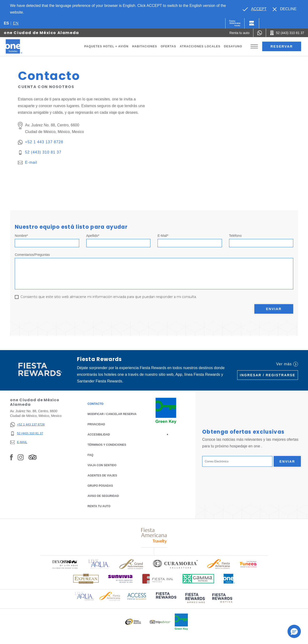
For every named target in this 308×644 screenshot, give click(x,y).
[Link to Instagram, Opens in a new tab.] (21, 457)
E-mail (31, 162)
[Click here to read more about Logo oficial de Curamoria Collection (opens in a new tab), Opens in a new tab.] (175, 564)
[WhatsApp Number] (260, 33)
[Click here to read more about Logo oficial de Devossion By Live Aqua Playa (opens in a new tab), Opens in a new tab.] (65, 564)
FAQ (90, 455)
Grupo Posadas (100, 486)
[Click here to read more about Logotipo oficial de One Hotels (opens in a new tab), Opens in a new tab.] (229, 579)
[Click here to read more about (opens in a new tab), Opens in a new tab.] (166, 599)
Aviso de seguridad (103, 496)
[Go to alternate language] (255, 9)
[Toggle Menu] (254, 47)
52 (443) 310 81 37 (43, 152)
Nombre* (21, 236)
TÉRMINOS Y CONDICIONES (107, 445)
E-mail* (163, 236)
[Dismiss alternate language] (285, 9)
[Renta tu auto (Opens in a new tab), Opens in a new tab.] (239, 33)
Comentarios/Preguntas (32, 255)
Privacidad (96, 424)
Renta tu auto (99, 506)
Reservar (282, 46)
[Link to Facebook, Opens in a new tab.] (11, 457)
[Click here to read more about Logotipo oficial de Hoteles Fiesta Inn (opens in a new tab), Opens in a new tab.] (158, 579)
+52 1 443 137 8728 (44, 142)
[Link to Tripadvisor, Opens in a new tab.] (33, 457)
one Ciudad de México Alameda (41, 33)
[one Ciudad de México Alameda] (20, 46)
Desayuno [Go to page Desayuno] (233, 46)
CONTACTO (95, 404)
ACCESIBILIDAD (99, 435)
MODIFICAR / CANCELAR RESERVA (112, 414)
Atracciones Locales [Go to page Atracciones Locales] (200, 46)
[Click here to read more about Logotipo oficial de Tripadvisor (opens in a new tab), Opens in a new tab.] (160, 622)
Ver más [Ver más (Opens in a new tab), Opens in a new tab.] (287, 364)
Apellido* (93, 236)
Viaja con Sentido (102, 465)
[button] (294, 631)
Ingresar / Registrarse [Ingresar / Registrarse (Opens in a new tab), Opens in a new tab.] (268, 375)
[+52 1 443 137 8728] (27, 425)
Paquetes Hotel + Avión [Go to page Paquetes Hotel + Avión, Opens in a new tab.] (107, 46)
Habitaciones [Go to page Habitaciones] (145, 46)
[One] (252, 23)
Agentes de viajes (102, 476)
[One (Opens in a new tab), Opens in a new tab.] (235, 23)
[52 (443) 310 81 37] (27, 433)
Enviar (274, 309)
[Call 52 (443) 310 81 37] (287, 33)
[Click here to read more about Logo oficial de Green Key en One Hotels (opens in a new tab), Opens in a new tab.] (181, 622)
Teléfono (235, 236)
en (16, 23)
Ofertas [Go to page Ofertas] (168, 46)
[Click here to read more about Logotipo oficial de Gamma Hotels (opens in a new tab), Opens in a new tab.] (198, 579)
